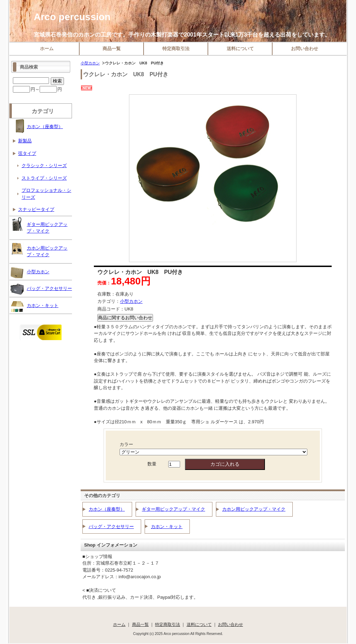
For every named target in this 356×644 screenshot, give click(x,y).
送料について (240, 49)
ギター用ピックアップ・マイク (173, 509)
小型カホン (90, 63)
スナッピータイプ (36, 209)
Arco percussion (72, 17)
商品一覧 (112, 49)
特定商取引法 (176, 49)
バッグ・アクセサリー (111, 527)
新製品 (25, 141)
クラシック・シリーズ (44, 166)
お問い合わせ (305, 49)
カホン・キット (167, 527)
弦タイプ (27, 153)
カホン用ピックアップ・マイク (254, 509)
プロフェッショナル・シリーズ (46, 194)
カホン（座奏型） (107, 509)
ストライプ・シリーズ (44, 178)
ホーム (47, 49)
